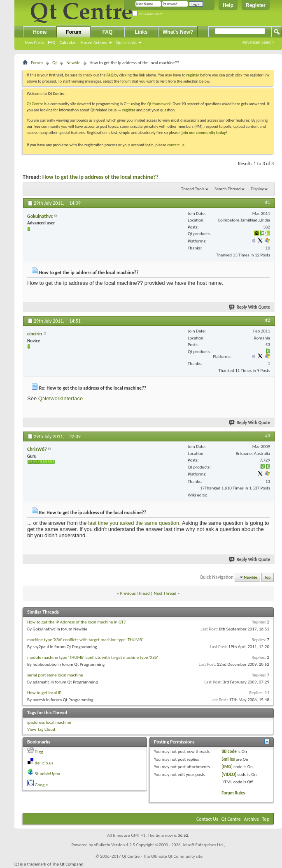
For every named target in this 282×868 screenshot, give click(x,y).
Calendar (68, 43)
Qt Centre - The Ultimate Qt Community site (162, 856)
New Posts (34, 43)
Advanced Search (258, 42)
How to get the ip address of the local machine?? (100, 177)
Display (257, 189)
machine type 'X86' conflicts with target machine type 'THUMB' (85, 640)
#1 (268, 202)
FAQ (51, 43)
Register (256, 5)
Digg (39, 752)
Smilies (228, 759)
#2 (268, 320)
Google (42, 785)
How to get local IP (44, 693)
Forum (73, 32)
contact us (176, 145)
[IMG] (227, 767)
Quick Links (126, 43)
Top (268, 577)
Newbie (73, 63)
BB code (229, 751)
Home (40, 32)
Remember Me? (147, 14)
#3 (268, 436)
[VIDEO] (229, 775)
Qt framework (159, 104)
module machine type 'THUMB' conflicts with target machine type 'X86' (93, 657)
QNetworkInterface (61, 398)
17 (202, 488)
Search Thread (228, 189)
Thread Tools (193, 189)
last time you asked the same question (134, 523)
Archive (252, 819)
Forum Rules (233, 793)
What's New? (178, 32)
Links (141, 32)
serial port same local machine (55, 675)
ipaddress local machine (49, 722)
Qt (55, 63)
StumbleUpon (48, 774)
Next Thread (165, 593)
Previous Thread (135, 593)
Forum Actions (94, 43)
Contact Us (207, 819)
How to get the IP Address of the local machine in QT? (76, 622)
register (129, 110)
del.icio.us (44, 763)
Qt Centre (35, 104)
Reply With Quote (250, 307)
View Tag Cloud (41, 729)
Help (228, 5)
